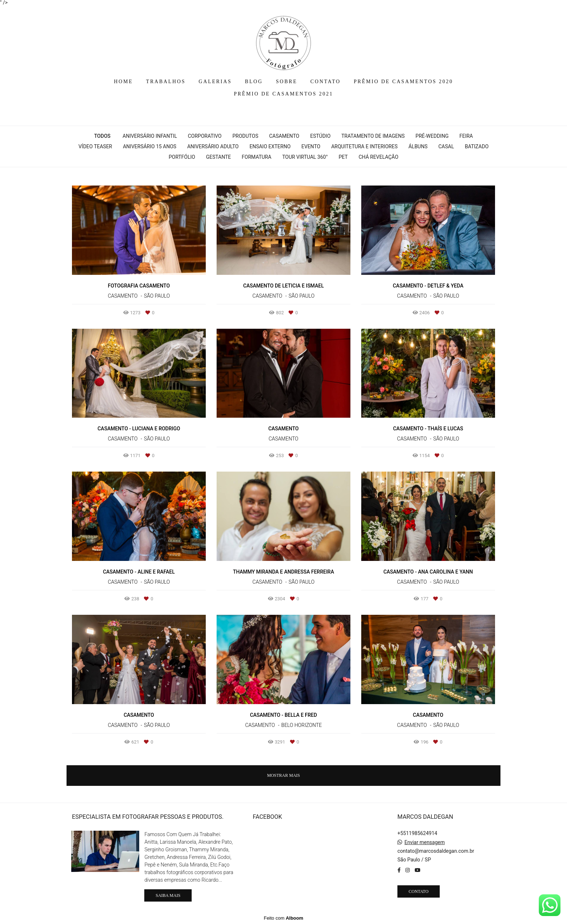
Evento (311, 146)
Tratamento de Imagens (373, 136)
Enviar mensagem (425, 842)
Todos (102, 136)
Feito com (283, 918)
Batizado (477, 146)
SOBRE (287, 82)
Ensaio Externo (270, 146)
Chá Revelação (379, 157)
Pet (343, 157)
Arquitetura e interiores (364, 146)
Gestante (219, 157)
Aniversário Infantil (150, 136)
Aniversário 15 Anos (150, 146)
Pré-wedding (432, 136)
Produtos (245, 136)
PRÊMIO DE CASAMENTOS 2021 (284, 94)
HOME (123, 82)
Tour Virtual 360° (305, 157)
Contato (419, 891)
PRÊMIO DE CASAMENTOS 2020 (403, 82)
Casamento (284, 136)
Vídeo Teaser (95, 146)
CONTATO (325, 82)
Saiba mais (168, 895)
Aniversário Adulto (213, 146)
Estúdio (320, 136)
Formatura (257, 157)
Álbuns (418, 146)
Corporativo (204, 136)
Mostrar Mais (283, 775)
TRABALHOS (166, 82)
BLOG (254, 82)
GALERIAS (215, 82)
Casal (446, 146)
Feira (466, 136)
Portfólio (182, 157)
